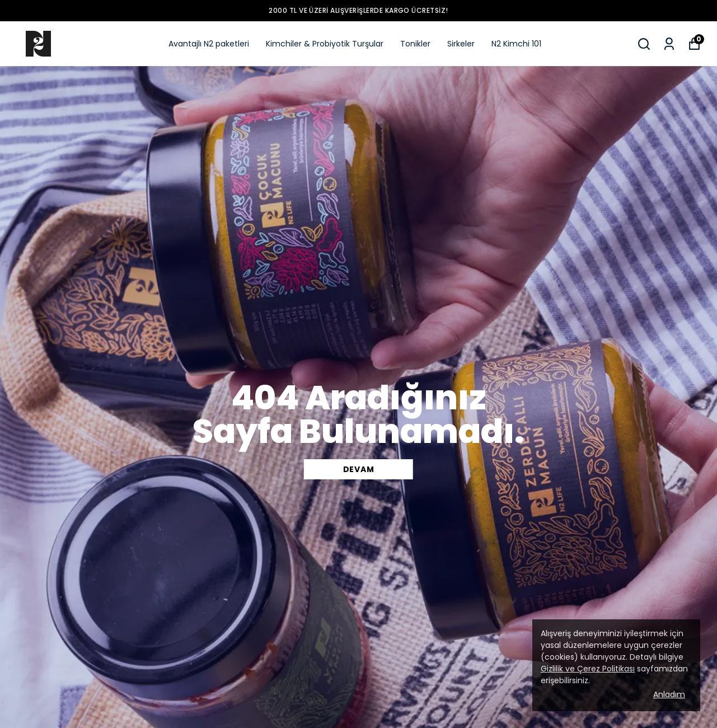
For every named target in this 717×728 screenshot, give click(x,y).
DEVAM (359, 469)
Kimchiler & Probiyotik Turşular (325, 44)
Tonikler (415, 44)
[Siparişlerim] (669, 44)
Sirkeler (461, 44)
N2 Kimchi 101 (516, 44)
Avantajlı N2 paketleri (209, 44)
